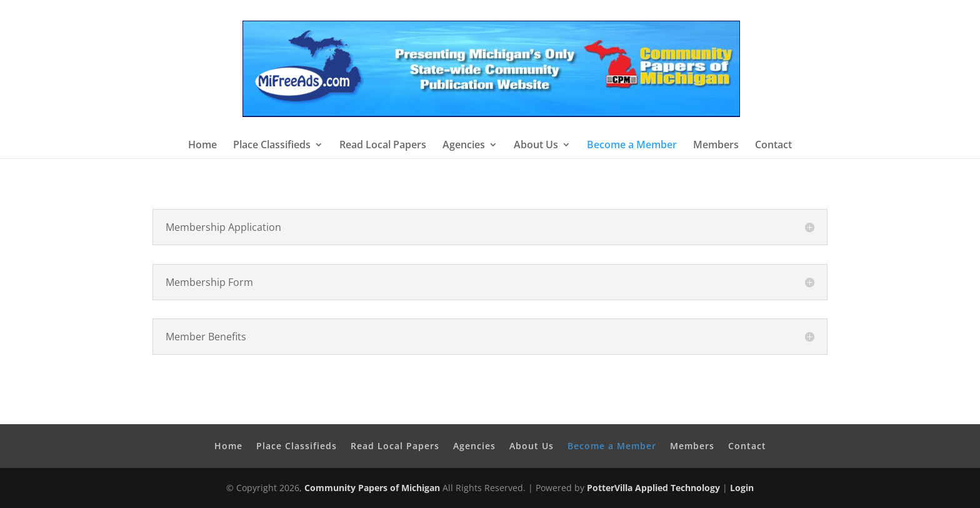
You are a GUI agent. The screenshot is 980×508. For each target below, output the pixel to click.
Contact (773, 146)
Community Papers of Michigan (372, 488)
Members (716, 146)
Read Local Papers (383, 146)
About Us (536, 146)
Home (202, 146)
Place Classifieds (272, 146)
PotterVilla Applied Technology (653, 488)
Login (742, 488)
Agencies (464, 146)
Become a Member (632, 146)
